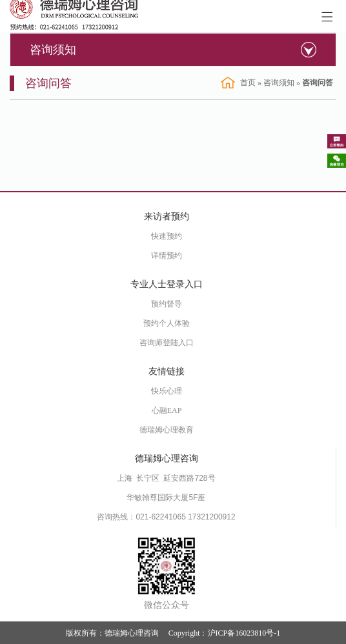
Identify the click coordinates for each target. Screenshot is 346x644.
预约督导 (167, 304)
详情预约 (167, 256)
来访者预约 (167, 216)
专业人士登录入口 (167, 284)
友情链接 (167, 371)
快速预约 (167, 236)
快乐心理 (167, 391)
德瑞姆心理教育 (167, 430)
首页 (248, 83)
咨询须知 (53, 50)
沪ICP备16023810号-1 (244, 633)
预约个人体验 (167, 323)
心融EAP (167, 410)
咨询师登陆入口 (167, 343)
